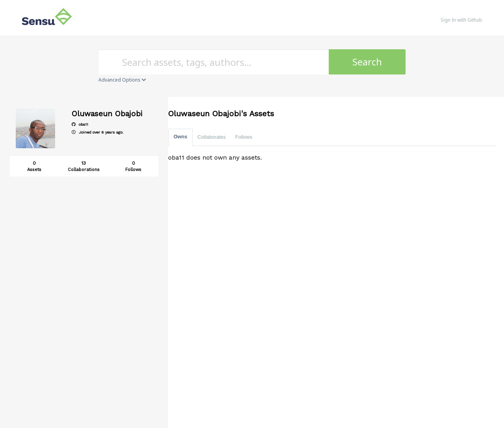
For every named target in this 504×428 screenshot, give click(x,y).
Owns (181, 137)
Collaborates (212, 137)
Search (367, 62)
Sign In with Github (461, 20)
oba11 (80, 124)
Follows (244, 137)
